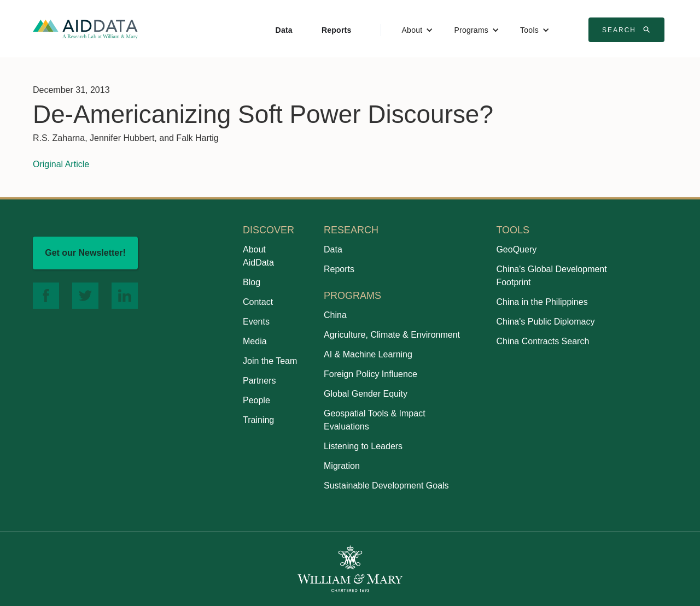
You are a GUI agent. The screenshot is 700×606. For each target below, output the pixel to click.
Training (258, 420)
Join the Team (270, 361)
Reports (337, 30)
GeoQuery (516, 249)
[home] (85, 29)
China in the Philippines (542, 302)
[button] (418, 30)
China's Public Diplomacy (545, 322)
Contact (258, 302)
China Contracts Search (542, 341)
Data (284, 30)
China (335, 315)
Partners (259, 381)
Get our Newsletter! (85, 253)
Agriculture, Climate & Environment (392, 335)
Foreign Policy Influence (371, 374)
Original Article (61, 164)
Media (255, 341)
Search (628, 30)
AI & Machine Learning (368, 354)
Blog (252, 282)
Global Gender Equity (366, 394)
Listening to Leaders (363, 446)
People (256, 400)
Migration (342, 466)
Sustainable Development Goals (386, 486)
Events (256, 322)
